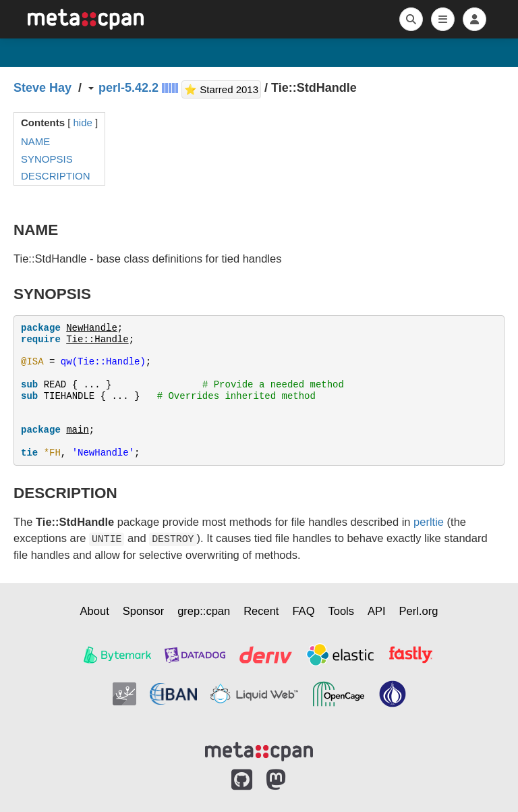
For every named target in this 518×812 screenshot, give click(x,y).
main (78, 430)
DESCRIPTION (56, 176)
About (95, 611)
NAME (35, 141)
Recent (261, 611)
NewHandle (92, 328)
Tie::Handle (97, 340)
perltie (429, 522)
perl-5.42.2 (128, 88)
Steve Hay (42, 88)
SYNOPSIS (47, 159)
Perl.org (419, 611)
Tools (341, 611)
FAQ (303, 611)
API (377, 611)
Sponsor (143, 611)
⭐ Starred (223, 88)
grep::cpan (204, 611)
